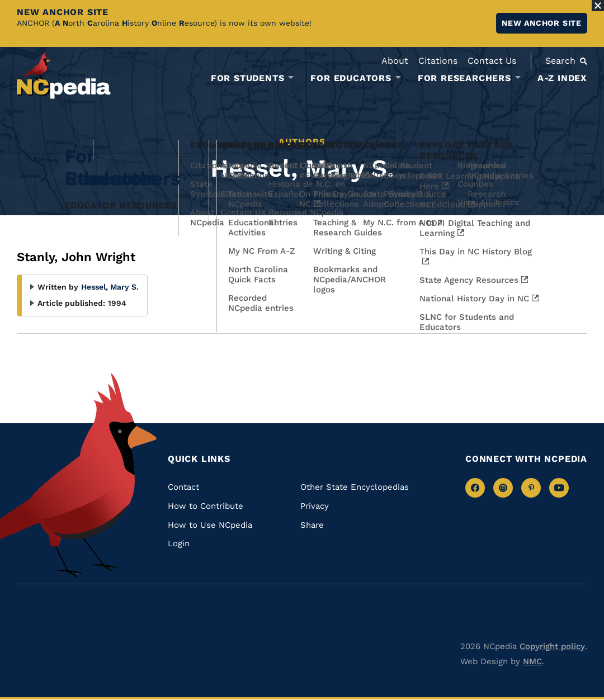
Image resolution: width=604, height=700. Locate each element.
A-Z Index (562, 78)
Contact (183, 487)
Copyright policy (552, 646)
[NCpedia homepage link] (64, 75)
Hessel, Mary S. (110, 287)
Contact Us (492, 61)
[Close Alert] (598, 6)
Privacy (315, 506)
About (395, 61)
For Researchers (464, 78)
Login (179, 543)
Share (312, 525)
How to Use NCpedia (210, 525)
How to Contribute (206, 506)
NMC (532, 661)
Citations (438, 61)
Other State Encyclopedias (355, 487)
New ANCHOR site (542, 23)
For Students (248, 78)
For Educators (351, 78)
